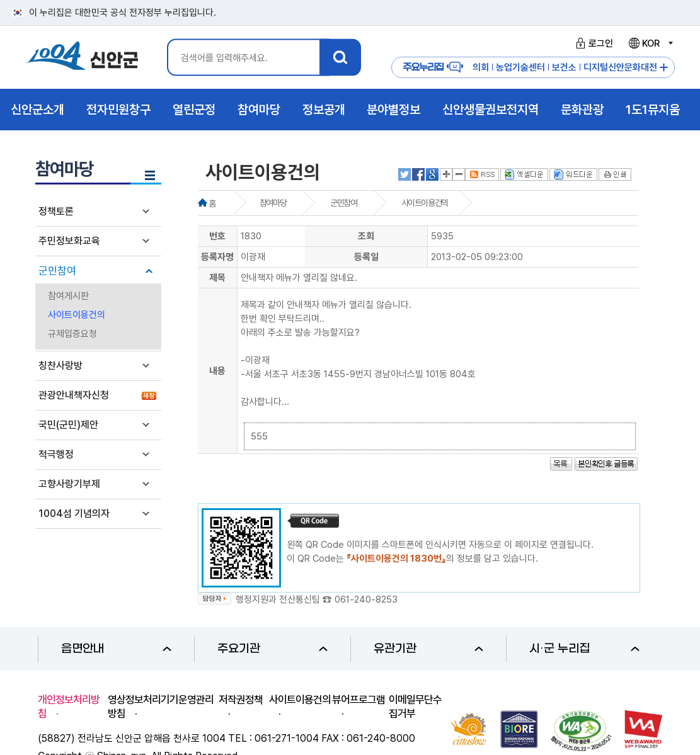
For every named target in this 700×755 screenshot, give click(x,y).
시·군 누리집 (584, 649)
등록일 (366, 257)
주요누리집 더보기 (664, 68)
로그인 (593, 43)
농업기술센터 (520, 67)
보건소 (564, 67)
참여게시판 (68, 296)
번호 (217, 236)
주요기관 (273, 649)
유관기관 (429, 649)
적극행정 (56, 454)
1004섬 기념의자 (74, 514)
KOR (650, 43)
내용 (217, 371)
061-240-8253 (366, 599)
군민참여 (57, 271)
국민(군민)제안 (68, 425)
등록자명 (217, 257)
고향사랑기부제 (69, 484)
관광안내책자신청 (74, 395)
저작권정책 (241, 700)
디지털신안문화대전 (620, 67)
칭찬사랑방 (60, 366)
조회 (366, 236)
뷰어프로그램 (359, 700)
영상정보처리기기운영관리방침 (161, 707)
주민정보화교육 (69, 241)
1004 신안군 (82, 58)
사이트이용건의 (77, 315)
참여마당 (273, 203)
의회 (481, 67)
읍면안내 (116, 649)
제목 (217, 278)
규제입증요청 (72, 334)
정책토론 (56, 211)
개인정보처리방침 (69, 707)
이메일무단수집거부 (415, 707)
